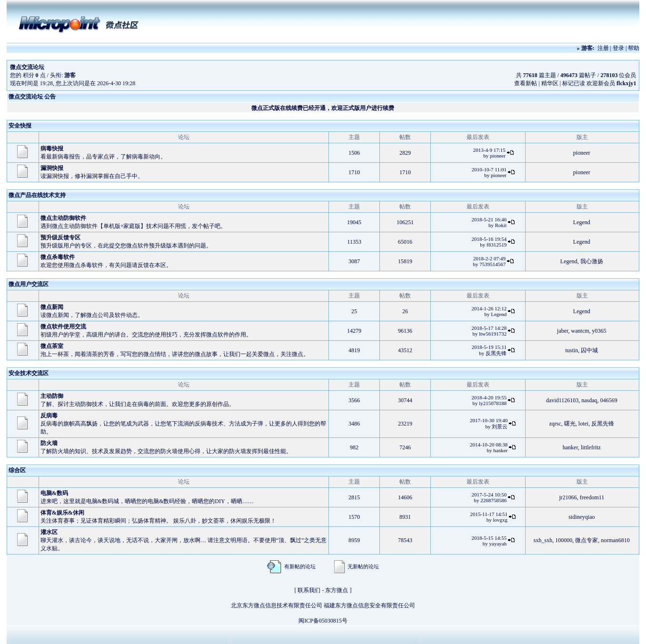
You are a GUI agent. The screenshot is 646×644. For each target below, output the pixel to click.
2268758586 (493, 500)
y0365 (599, 331)
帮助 (634, 48)
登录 (618, 48)
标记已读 (574, 83)
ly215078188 (493, 403)
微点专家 (586, 540)
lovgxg (501, 520)
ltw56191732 (493, 334)
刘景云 (500, 426)
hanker (500, 450)
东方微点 (337, 590)
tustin (572, 350)
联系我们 (309, 590)
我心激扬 (592, 261)
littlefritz (591, 447)
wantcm (580, 331)
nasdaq (589, 400)
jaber (563, 331)
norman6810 (615, 540)
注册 (603, 48)
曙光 (570, 424)
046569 (609, 400)
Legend (582, 222)
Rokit (501, 225)
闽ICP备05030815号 (323, 621)
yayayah (498, 544)
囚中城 (589, 350)
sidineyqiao (581, 517)
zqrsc (555, 424)
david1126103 (562, 400)
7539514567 (492, 264)
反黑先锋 (496, 353)
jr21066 (568, 497)
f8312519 (497, 245)
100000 (564, 540)
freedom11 (592, 497)
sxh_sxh (543, 540)
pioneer (498, 156)
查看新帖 (526, 83)
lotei (583, 424)
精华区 (550, 83)
